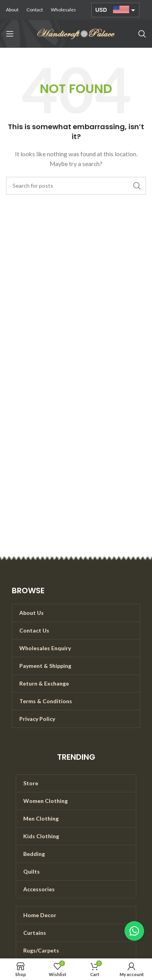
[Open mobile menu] (10, 34)
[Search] (142, 34)
